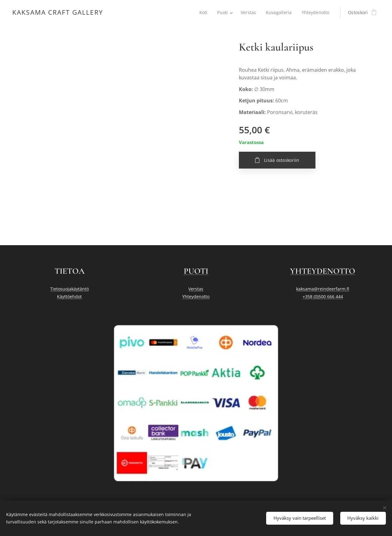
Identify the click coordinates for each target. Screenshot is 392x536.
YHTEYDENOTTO (323, 271)
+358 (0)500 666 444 (322, 297)
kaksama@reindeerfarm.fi (323, 289)
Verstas (196, 289)
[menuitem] (203, 13)
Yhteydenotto (196, 297)
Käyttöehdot (69, 297)
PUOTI (196, 271)
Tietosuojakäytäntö (70, 289)
